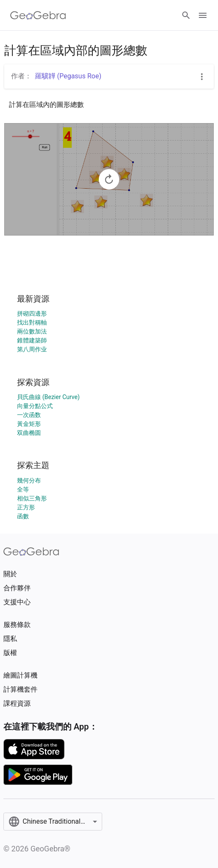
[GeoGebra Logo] (38, 15)
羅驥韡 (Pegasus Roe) (68, 76)
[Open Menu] (203, 15)
